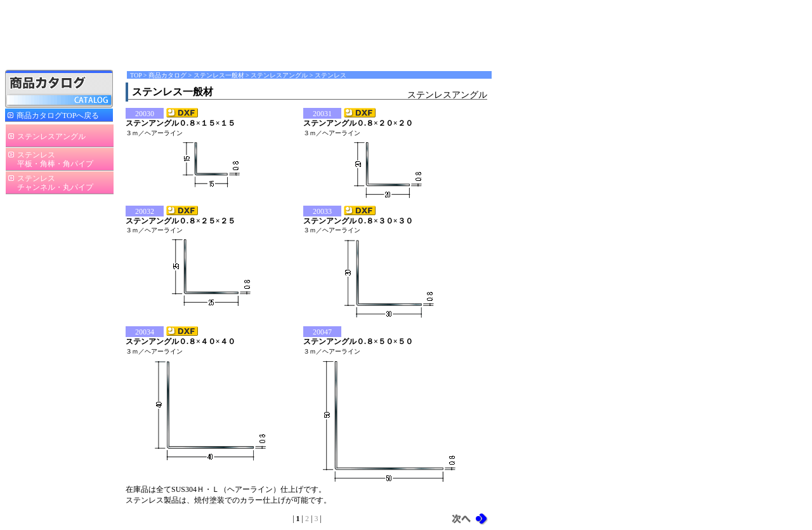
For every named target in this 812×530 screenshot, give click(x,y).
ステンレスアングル (51, 136)
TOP (136, 75)
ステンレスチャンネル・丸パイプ (55, 183)
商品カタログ (167, 75)
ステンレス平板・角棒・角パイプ (55, 159)
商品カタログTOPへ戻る (58, 116)
